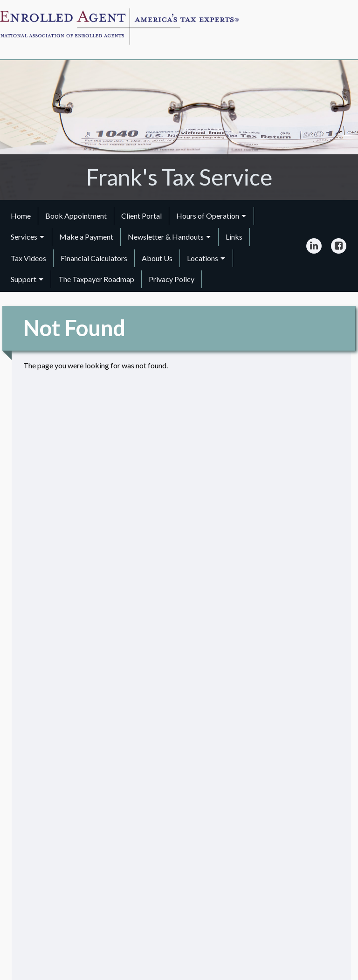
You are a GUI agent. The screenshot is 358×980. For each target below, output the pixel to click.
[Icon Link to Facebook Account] (339, 246)
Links (234, 237)
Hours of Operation (208, 216)
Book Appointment (76, 216)
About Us (157, 258)
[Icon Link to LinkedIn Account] (314, 246)
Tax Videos (28, 258)
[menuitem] (21, 216)
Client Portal (141, 216)
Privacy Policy (172, 279)
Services (24, 237)
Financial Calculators (94, 258)
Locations (203, 258)
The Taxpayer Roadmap (96, 279)
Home (21, 216)
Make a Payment (86, 237)
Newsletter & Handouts (166, 237)
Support (24, 279)
